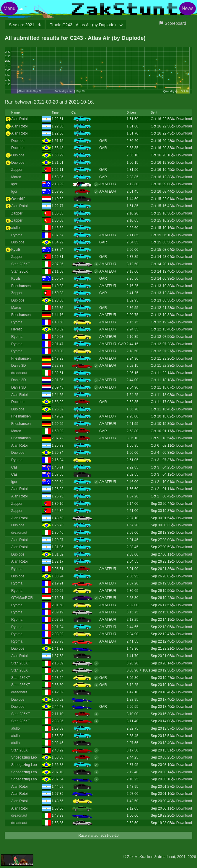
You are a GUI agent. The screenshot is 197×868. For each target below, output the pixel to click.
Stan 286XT (21, 264)
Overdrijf (18, 199)
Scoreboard (175, 23)
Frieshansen (21, 286)
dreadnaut (19, 373)
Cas (14, 467)
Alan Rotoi (19, 119)
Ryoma (17, 235)
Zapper (17, 170)
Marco (16, 177)
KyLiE (16, 250)
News (188, 8)
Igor (14, 184)
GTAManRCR (22, 598)
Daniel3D (18, 366)
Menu (9, 8)
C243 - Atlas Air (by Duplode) (83, 25)
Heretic (17, 329)
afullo (16, 228)
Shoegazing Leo (24, 757)
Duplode (18, 141)
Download (184, 119)
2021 (22, 25)
